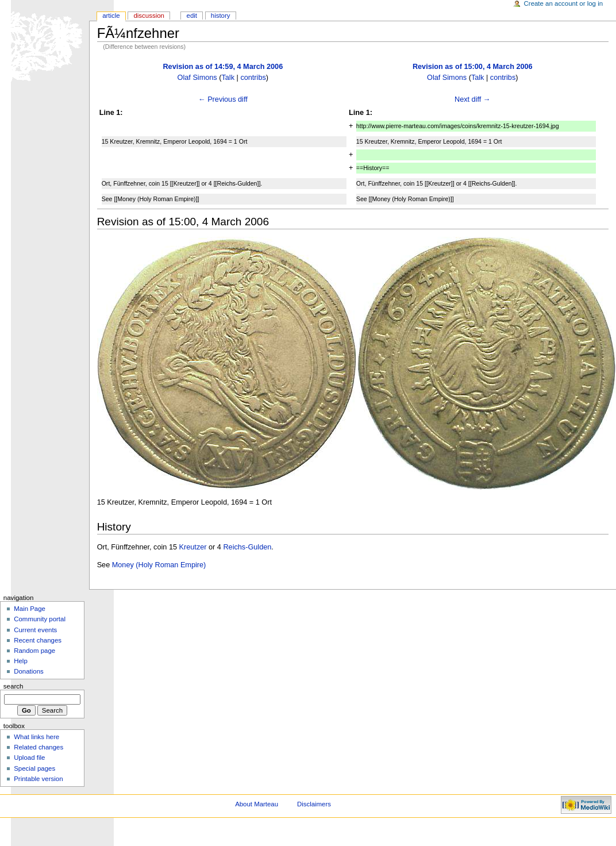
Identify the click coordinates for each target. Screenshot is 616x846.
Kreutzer (193, 547)
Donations (29, 671)
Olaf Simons (197, 78)
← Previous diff (223, 99)
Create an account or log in (564, 3)
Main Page (30, 609)
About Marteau (257, 804)
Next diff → (473, 99)
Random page (34, 651)
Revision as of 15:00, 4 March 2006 (473, 67)
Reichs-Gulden (247, 547)
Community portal (40, 619)
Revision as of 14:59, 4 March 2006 (223, 67)
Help (21, 661)
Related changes (38, 747)
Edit (192, 16)
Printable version (38, 779)
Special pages (34, 768)
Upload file (29, 757)
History (221, 16)
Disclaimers (314, 804)
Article (111, 16)
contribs (253, 78)
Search (14, 686)
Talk (228, 78)
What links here (36, 737)
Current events (35, 630)
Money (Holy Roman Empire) (159, 565)
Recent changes (38, 640)
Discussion (149, 16)
